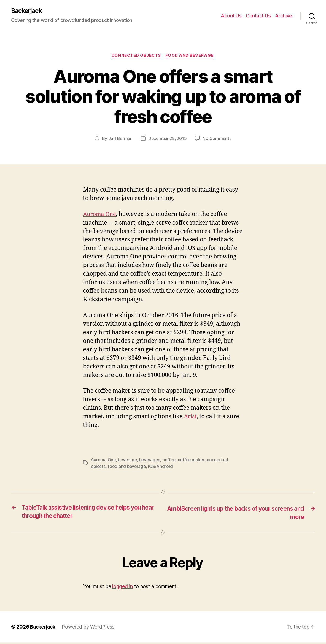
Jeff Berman (119, 139)
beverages (152, 461)
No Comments (218, 139)
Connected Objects (136, 56)
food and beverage (128, 467)
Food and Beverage (191, 56)
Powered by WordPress (90, 628)
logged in (122, 588)
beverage (129, 461)
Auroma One (101, 215)
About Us (231, 16)
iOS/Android (162, 467)
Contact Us (258, 16)
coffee (172, 461)
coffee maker (195, 461)
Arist (191, 417)
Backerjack (28, 11)
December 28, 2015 (168, 139)
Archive (284, 16)
